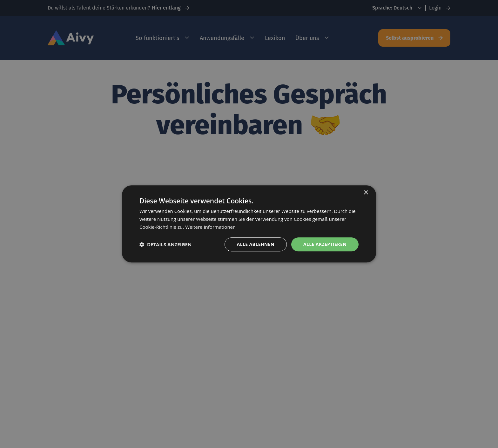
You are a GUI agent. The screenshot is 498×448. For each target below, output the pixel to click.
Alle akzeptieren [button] (325, 244)
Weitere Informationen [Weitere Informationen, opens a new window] (210, 227)
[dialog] (249, 224)
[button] (165, 244)
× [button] (366, 193)
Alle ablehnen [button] (256, 244)
